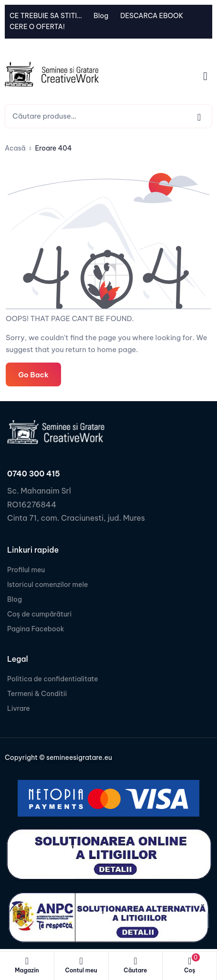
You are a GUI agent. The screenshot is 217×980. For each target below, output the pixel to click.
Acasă (15, 148)
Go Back (33, 375)
